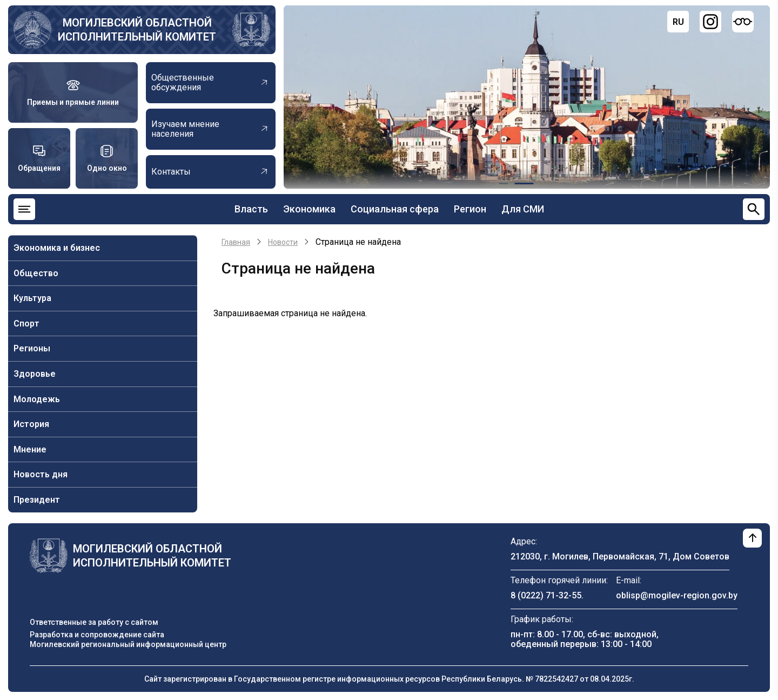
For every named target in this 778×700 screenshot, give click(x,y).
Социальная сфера (395, 209)
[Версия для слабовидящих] (743, 22)
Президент (37, 500)
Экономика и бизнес (57, 248)
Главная (236, 242)
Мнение (30, 449)
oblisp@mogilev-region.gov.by (677, 595)
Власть (251, 209)
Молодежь (37, 399)
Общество (36, 273)
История (31, 424)
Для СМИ (523, 209)
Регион (470, 209)
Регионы (32, 348)
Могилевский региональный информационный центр (128, 644)
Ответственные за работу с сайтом (94, 622)
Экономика (309, 209)
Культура (32, 298)
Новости (283, 242)
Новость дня (41, 474)
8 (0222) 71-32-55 (546, 595)
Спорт (26, 324)
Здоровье (35, 374)
